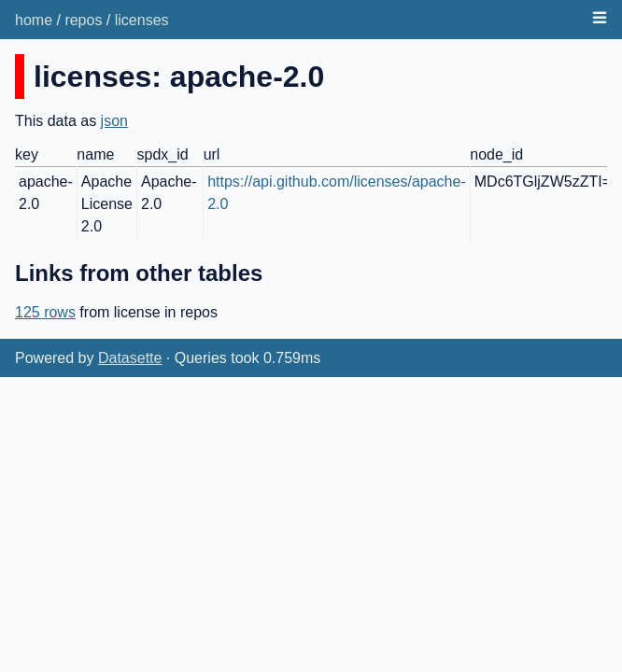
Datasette (130, 358)
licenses (142, 20)
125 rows (45, 312)
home (34, 20)
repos (83, 20)
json (114, 121)
